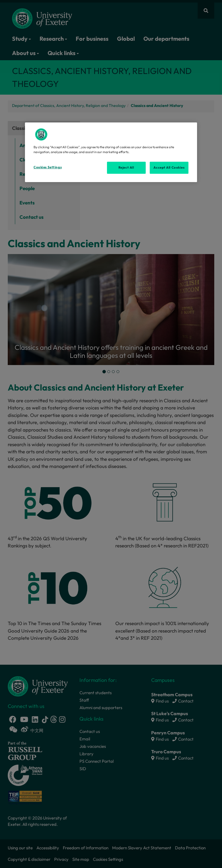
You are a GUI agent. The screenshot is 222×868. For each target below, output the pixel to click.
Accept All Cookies (169, 167)
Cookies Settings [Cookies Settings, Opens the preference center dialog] (48, 167)
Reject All (126, 167)
